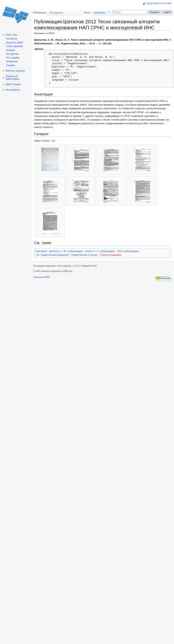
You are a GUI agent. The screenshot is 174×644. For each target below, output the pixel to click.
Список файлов (14, 46)
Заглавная (12, 39)
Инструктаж (12, 54)
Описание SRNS (42, 277)
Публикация (39, 13)
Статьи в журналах (111, 255)
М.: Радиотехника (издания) (53, 255)
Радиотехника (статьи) (84, 255)
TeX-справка (13, 58)
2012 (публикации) (128, 251)
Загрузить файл (15, 43)
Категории (41, 251)
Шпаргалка (12, 61)
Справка (11, 65)
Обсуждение (56, 13)
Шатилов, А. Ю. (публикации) (66, 251)
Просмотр (99, 13)
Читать (87, 13)
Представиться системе (159, 3)
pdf (53, 141)
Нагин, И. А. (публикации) (100, 251)
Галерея (10, 50)
